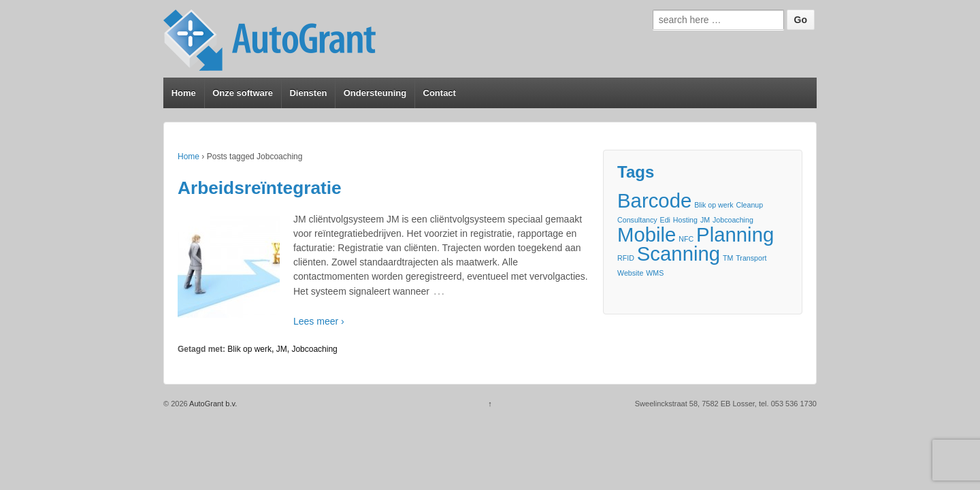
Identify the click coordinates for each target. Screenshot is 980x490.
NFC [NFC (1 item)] (686, 239)
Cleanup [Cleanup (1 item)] (750, 205)
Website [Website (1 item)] (630, 273)
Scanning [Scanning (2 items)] (679, 254)
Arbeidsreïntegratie (260, 188)
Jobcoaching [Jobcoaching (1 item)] (733, 220)
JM (282, 349)
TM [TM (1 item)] (728, 258)
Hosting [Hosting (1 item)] (685, 220)
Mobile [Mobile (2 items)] (647, 234)
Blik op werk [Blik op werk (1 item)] (714, 205)
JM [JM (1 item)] (705, 220)
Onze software (243, 93)
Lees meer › (319, 321)
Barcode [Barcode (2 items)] (654, 200)
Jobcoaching (314, 349)
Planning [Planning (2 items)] (735, 234)
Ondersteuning (375, 93)
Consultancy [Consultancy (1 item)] (637, 220)
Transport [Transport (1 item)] (751, 258)
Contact (440, 93)
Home (184, 93)
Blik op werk (249, 349)
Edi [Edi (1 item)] (665, 220)
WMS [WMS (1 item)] (655, 273)
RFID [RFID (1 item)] (626, 258)
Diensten (308, 93)
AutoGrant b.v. (213, 404)
